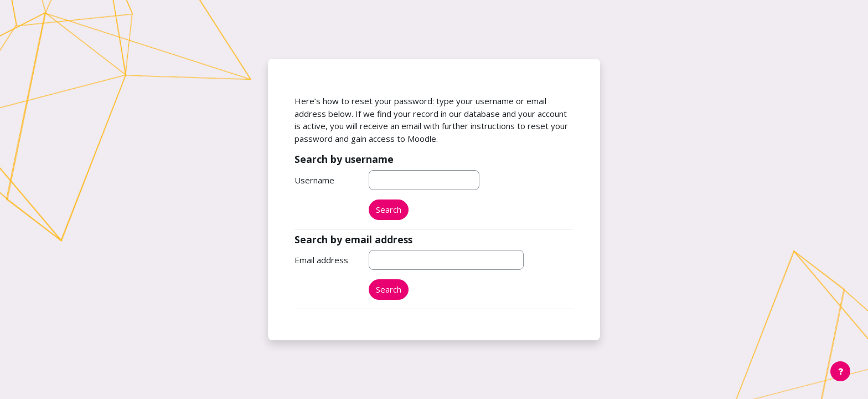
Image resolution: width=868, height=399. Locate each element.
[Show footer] (840, 371)
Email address (321, 260)
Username (314, 180)
